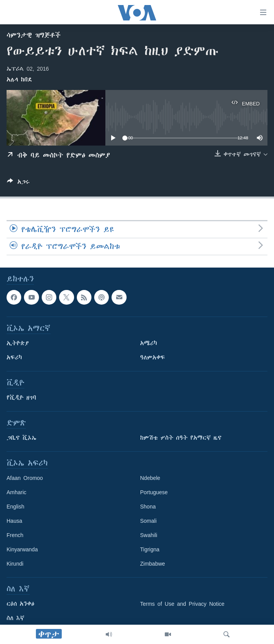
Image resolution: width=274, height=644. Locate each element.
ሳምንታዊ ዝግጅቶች (34, 35)
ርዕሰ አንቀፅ (20, 604)
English (15, 507)
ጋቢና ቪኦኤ (21, 438)
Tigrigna (150, 549)
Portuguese (154, 492)
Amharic (16, 492)
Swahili (149, 535)
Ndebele (150, 478)
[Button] (18, 183)
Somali (148, 521)
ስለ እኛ (15, 618)
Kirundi (15, 564)
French (15, 535)
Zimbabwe (153, 564)
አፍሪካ (14, 358)
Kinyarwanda (22, 549)
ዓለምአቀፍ (153, 358)
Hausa (14, 521)
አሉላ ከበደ (19, 80)
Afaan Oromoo (25, 478)
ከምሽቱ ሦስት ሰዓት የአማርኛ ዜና (181, 438)
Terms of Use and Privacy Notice (182, 604)
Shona (148, 507)
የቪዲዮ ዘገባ (21, 398)
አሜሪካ (149, 343)
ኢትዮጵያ (18, 343)
